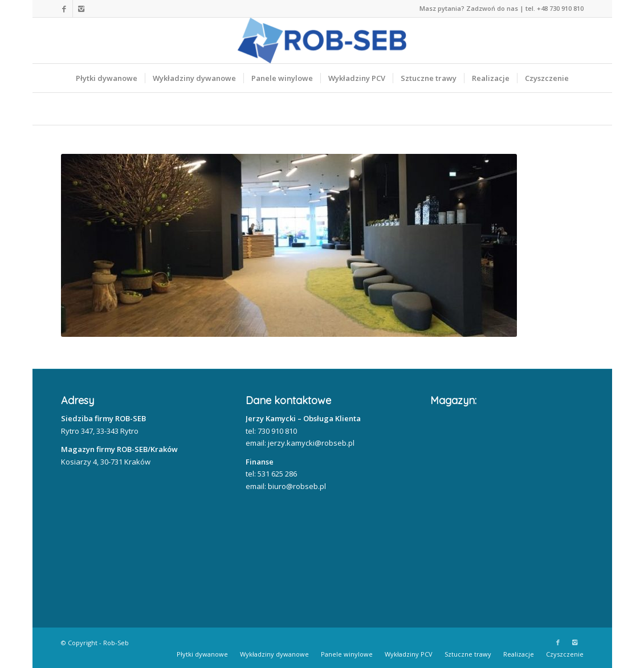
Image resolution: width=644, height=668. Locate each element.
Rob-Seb (116, 643)
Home (79, 109)
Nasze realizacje (158, 109)
